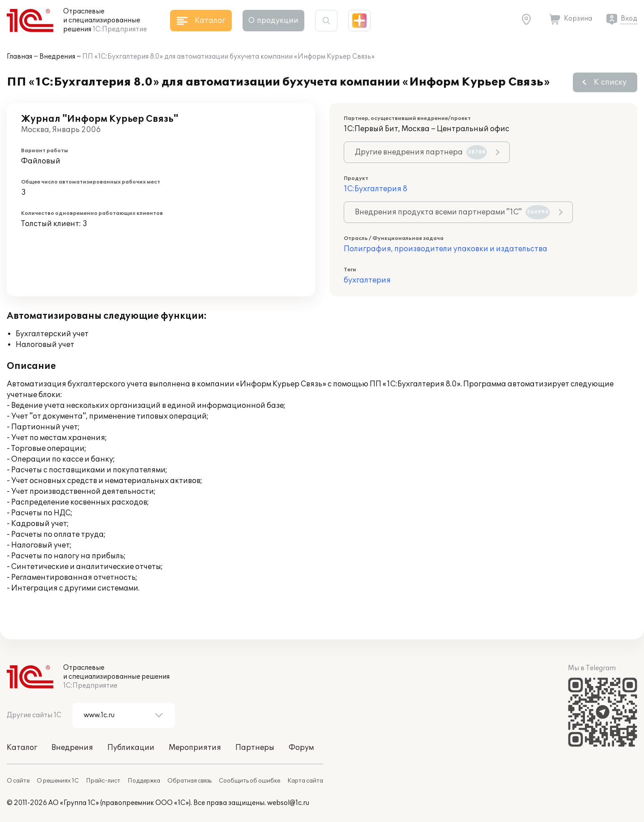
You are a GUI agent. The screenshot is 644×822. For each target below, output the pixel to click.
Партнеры (255, 748)
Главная (19, 57)
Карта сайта (305, 781)
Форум (301, 748)
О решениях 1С (58, 781)
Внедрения (57, 57)
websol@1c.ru (288, 803)
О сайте (18, 781)
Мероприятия (195, 748)
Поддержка (144, 781)
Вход (629, 19)
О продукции (273, 21)
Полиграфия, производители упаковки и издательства (446, 249)
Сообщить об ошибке (249, 781)
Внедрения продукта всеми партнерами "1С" (452, 212)
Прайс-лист (103, 781)
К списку (610, 82)
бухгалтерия (367, 280)
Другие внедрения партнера (421, 152)
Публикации (131, 748)
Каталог (22, 748)
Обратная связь (190, 781)
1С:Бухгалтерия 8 (375, 189)
